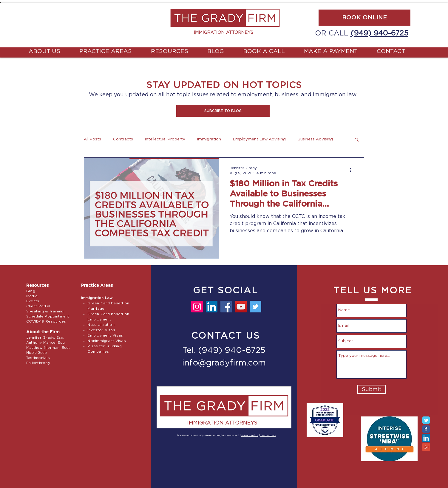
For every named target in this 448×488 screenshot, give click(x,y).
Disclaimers (268, 436)
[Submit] (371, 389)
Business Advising (315, 139)
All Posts (92, 139)
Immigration (209, 139)
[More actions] (352, 170)
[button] (223, 111)
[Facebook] (226, 307)
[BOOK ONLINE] (364, 18)
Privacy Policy (250, 436)
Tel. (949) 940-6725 (224, 351)
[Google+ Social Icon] (426, 447)
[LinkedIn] (212, 307)
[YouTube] (241, 307)
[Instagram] (197, 307)
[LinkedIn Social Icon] (426, 438)
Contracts (123, 139)
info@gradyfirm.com (224, 363)
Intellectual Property (165, 139)
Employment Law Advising (259, 139)
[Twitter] (255, 307)
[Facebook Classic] (426, 429)
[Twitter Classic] (426, 420)
